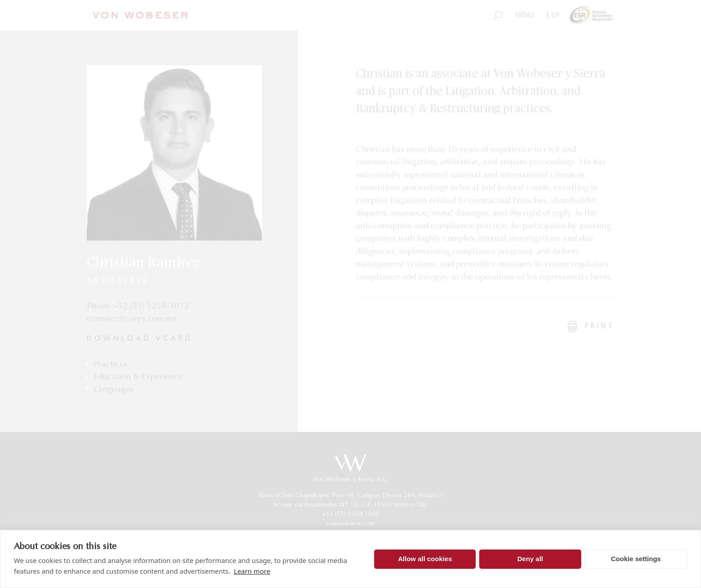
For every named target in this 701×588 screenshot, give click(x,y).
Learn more (252, 571)
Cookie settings (636, 559)
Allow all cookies (425, 559)
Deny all (530, 559)
